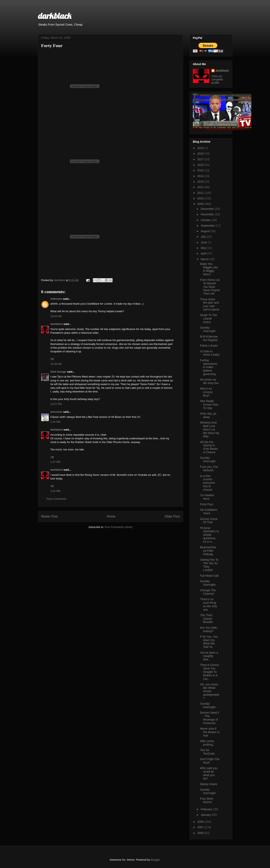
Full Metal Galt (209, 576)
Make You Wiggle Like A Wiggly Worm (209, 269)
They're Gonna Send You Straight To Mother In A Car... (209, 672)
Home (111, 516)
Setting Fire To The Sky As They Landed (209, 565)
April (204, 253)
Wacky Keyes (208, 784)
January (206, 815)
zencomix (56, 412)
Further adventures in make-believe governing (208, 367)
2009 (201, 204)
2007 (201, 827)
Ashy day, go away (208, 415)
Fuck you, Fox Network (209, 468)
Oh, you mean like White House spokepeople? (210, 691)
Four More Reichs (207, 800)
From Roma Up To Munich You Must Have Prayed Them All (210, 287)
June (204, 242)
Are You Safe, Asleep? (209, 629)
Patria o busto (209, 346)
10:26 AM (56, 316)
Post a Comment (56, 499)
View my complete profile (217, 79)
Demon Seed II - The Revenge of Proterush (209, 718)
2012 (201, 187)
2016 (201, 165)
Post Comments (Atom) (119, 527)
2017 (201, 159)
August (206, 231)
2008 (201, 822)
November (208, 214)
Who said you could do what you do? (209, 773)
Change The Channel (208, 592)
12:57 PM (56, 404)
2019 (201, 148)
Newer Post (50, 516)
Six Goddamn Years (209, 511)
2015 (201, 170)
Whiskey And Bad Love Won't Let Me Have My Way (210, 429)
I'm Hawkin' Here (207, 497)
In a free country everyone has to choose (207, 483)
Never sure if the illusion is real (210, 732)
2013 (201, 182)
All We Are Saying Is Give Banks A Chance (209, 447)
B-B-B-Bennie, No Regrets (209, 338)
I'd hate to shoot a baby (210, 353)
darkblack (55, 16)
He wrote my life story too (209, 381)
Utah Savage (58, 372)
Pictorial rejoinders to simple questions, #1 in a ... (209, 535)
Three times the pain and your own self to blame (210, 304)
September (208, 226)
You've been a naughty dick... (209, 656)
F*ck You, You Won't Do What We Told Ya (209, 642)
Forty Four (207, 504)
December (208, 209)
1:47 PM (55, 462)
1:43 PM (55, 422)
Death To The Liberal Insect (208, 319)
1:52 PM (55, 491)
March (205, 259)
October (206, 220)
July (204, 237)
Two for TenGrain (207, 752)
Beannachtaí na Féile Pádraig (208, 551)
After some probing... (207, 743)
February (207, 809)
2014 (201, 176)
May (204, 248)
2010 (201, 198)
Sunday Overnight (208, 329)
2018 (201, 154)
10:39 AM (56, 364)
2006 (201, 833)
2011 (201, 193)
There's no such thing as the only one (208, 604)
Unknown (56, 299)
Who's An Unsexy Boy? (206, 392)
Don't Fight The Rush (210, 761)
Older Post (172, 516)
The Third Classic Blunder (206, 619)
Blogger (155, 860)
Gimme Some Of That (209, 521)
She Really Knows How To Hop (209, 405)
